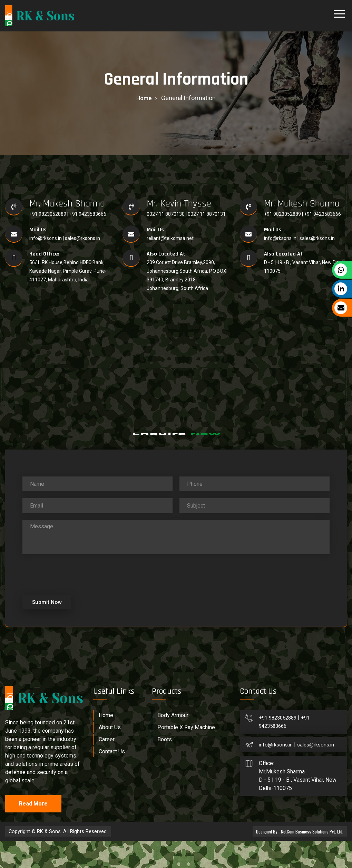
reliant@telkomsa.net (170, 238)
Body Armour (173, 742)
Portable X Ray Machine (186, 755)
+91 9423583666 (88, 214)
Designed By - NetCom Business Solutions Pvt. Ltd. (297, 859)
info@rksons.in (46, 238)
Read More (33, 831)
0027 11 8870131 (207, 214)
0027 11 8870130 (166, 214)
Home (106, 742)
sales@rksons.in (82, 238)
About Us (110, 755)
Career (107, 767)
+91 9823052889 (48, 214)
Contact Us (112, 779)
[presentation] (75, 599)
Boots (165, 767)
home (144, 98)
